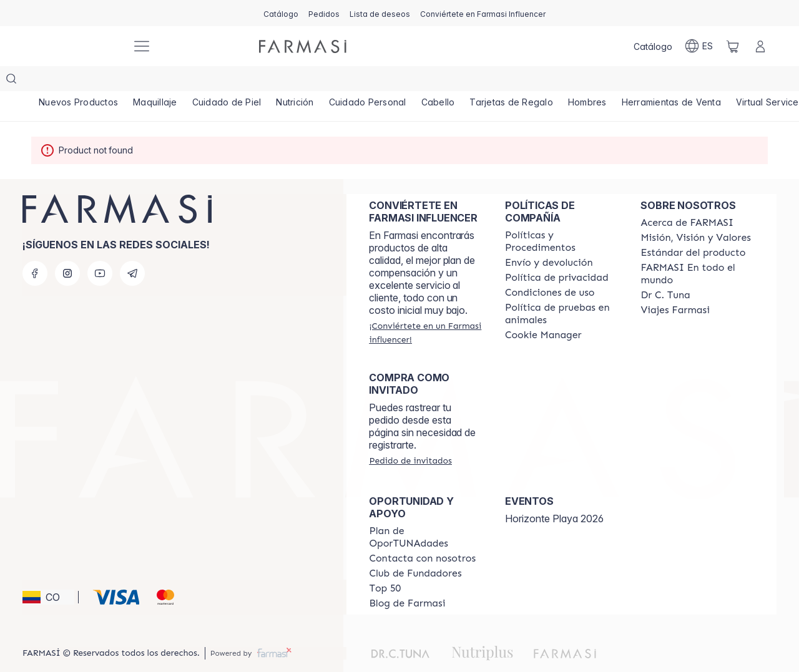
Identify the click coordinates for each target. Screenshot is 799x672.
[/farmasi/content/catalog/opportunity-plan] (426, 512)
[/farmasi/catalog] (281, 13)
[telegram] (132, 248)
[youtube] (100, 248)
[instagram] (67, 248)
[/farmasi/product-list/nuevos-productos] (79, 81)
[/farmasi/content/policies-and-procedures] (562, 217)
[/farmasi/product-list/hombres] (592, 81)
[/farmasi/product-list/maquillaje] (156, 81)
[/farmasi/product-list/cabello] (442, 81)
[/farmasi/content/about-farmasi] (687, 198)
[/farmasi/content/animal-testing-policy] (562, 289)
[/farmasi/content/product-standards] (693, 228)
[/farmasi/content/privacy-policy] (557, 253)
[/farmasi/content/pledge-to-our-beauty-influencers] (665, 270)
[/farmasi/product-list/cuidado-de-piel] (228, 81)
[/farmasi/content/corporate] (697, 249)
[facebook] (35, 248)
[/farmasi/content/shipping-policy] (549, 238)
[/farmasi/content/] (543, 310)
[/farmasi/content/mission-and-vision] (695, 213)
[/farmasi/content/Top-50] (385, 563)
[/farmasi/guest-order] (410, 436)
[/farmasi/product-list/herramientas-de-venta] (677, 81)
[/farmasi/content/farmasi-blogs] (407, 578)
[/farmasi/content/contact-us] (422, 533)
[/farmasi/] (75, 46)
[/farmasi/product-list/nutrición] (297, 81)
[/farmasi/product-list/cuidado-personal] (370, 81)
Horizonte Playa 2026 (554, 494)
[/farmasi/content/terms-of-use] (550, 268)
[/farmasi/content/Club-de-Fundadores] (415, 548)
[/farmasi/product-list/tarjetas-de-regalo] (516, 81)
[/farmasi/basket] (733, 46)
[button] (48, 572)
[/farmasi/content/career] (675, 285)
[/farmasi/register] (324, 13)
